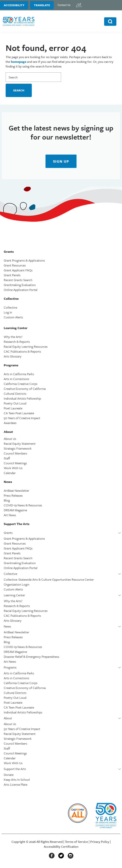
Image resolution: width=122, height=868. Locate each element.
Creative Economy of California (25, 389)
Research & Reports (17, 342)
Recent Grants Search (18, 280)
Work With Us (13, 468)
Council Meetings (15, 463)
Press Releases (13, 495)
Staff (7, 458)
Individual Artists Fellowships (23, 712)
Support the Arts (15, 769)
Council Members (16, 453)
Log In (8, 312)
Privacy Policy (100, 842)
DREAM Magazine (15, 510)
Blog (7, 500)
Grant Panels (12, 275)
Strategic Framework (18, 448)
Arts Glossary (13, 356)
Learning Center (14, 595)
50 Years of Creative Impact (22, 418)
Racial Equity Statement (20, 443)
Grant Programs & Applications (24, 260)
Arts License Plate (16, 784)
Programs (10, 667)
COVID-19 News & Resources (23, 505)
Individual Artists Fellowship (22, 398)
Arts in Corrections (16, 379)
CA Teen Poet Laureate (19, 413)
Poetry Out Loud (15, 403)
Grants (8, 533)
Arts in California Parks (19, 374)
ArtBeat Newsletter (16, 491)
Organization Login (17, 584)
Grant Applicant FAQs (18, 270)
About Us (10, 439)
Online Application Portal (21, 290)
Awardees (10, 423)
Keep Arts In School (17, 780)
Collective (10, 307)
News (7, 626)
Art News (10, 515)
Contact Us (64, 5)
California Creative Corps (21, 384)
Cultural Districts (15, 393)
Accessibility (14, 5)
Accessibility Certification (61, 846)
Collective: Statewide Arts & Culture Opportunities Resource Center (49, 579)
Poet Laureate (13, 408)
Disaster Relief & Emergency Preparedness (31, 657)
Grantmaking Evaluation (20, 285)
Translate (42, 5)
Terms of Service (76, 842)
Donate (9, 775)
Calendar (10, 473)
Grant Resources (15, 265)
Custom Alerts (13, 317)
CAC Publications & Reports (22, 351)
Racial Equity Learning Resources (26, 346)
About (8, 718)
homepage (19, 62)
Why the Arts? (13, 337)
